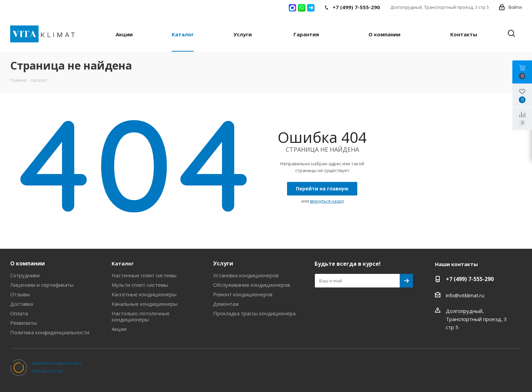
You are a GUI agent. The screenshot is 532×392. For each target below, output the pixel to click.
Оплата (19, 313)
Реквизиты (24, 323)
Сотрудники (25, 275)
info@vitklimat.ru (465, 295)
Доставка (22, 304)
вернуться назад (327, 201)
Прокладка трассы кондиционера (254, 313)
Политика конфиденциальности (50, 332)
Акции (119, 329)
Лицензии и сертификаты (42, 285)
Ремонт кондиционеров (243, 294)
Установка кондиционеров (246, 275)
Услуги (223, 263)
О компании (27, 263)
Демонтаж (226, 304)
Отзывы (20, 294)
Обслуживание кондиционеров (252, 285)
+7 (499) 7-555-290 (470, 279)
